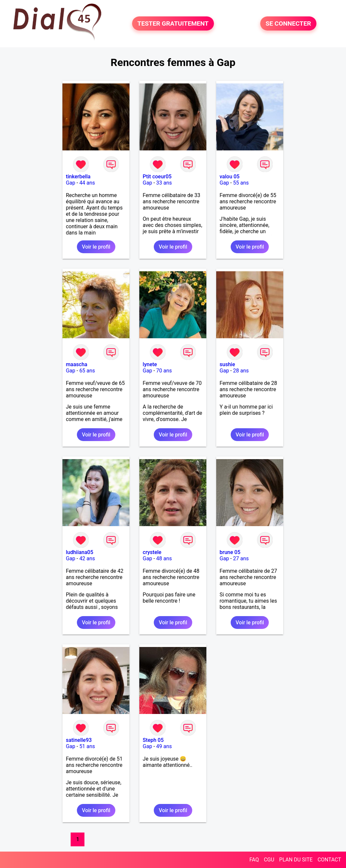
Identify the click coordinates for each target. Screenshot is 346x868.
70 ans (164, 371)
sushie (227, 364)
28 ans (241, 371)
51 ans (87, 746)
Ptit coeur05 (157, 177)
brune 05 (230, 552)
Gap (70, 183)
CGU (269, 860)
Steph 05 (153, 740)
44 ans (87, 183)
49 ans (164, 746)
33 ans (164, 183)
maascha (76, 364)
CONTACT (329, 860)
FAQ (254, 860)
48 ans (164, 558)
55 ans (241, 183)
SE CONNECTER (288, 23)
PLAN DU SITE (296, 860)
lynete (150, 364)
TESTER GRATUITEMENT (173, 23)
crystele (152, 552)
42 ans (87, 558)
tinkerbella (78, 177)
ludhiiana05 (79, 552)
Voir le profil (96, 247)
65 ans (87, 371)
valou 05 (230, 177)
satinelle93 (79, 740)
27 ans (241, 558)
